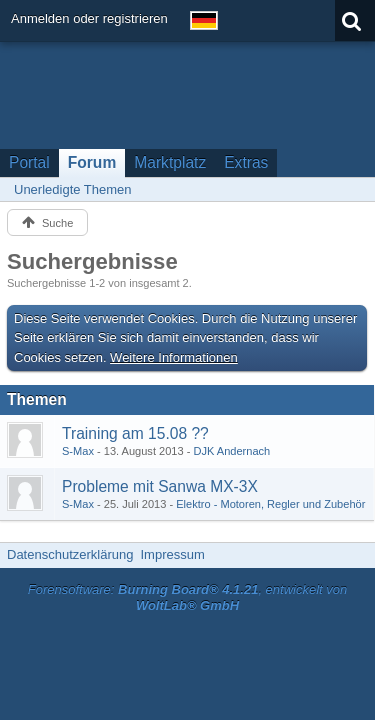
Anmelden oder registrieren (89, 18)
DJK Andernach (231, 451)
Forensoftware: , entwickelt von (188, 598)
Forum (92, 162)
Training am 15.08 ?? (135, 433)
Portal (29, 162)
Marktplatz (170, 162)
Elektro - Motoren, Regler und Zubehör (270, 504)
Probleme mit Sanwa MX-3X (160, 486)
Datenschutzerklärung (70, 554)
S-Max (78, 451)
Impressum (172, 554)
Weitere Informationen (174, 357)
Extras (246, 162)
